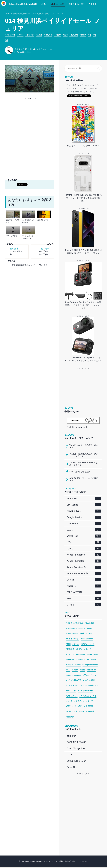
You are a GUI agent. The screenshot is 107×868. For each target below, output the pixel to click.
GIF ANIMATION (77, 4)
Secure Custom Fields (76, 629)
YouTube (78, 676)
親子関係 (89, 707)
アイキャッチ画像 (86, 692)
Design (84, 580)
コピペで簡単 (90, 681)
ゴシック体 (11, 35)
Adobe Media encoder (84, 574)
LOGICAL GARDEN (28, 4)
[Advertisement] (30, 118)
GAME (84, 530)
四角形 (58, 35)
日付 (81, 707)
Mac (69, 671)
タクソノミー (72, 697)
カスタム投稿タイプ (90, 686)
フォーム (71, 655)
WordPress (84, 536)
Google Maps (88, 639)
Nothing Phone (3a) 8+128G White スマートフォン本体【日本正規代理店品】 (83, 198)
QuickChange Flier (76, 749)
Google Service (84, 518)
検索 (83, 634)
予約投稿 (91, 713)
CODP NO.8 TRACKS (77, 743)
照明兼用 (74, 35)
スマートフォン (73, 686)
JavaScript (84, 505)
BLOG (44, 4)
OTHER (84, 605)
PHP (84, 599)
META (76, 671)
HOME (7, 14)
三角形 (40, 35)
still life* (72, 737)
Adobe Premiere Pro (84, 568)
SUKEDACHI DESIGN (77, 762)
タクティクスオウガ (75, 623)
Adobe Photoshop (84, 555)
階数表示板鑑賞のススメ (22, 14)
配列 (69, 713)
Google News (73, 634)
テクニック (71, 692)
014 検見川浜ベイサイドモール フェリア (48, 14)
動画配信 (71, 650)
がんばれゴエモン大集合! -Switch (83, 146)
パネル (21, 35)
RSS (84, 671)
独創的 (84, 35)
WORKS (92, 4)
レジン (80, 650)
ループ (90, 702)
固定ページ (71, 707)
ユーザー (89, 650)
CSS (88, 660)
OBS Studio (84, 524)
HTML (84, 543)
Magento (84, 586)
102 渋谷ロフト (43, 220)
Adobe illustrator (84, 561)
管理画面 (71, 718)
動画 (69, 644)
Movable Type (84, 511)
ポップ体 (30, 35)
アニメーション (91, 676)
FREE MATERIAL (84, 592)
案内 (66, 35)
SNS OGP (93, 671)
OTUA (70, 756)
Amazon (70, 660)
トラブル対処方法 (74, 681)
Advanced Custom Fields (88, 655)
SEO (69, 676)
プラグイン (80, 702)
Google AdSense (74, 665)
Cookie (80, 660)
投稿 (76, 713)
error (95, 660)
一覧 (82, 713)
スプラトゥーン (88, 644)
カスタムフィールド (89, 697)
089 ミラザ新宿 (12, 236)
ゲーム (76, 644)
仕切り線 (49, 35)
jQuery (84, 549)
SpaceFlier (72, 768)
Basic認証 (90, 623)
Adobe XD (84, 499)
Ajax (91, 629)
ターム (70, 702)
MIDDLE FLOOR (58, 4)
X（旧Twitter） (73, 639)
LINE (90, 634)
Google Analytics (91, 665)
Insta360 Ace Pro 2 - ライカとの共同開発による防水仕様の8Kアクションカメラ (83, 306)
